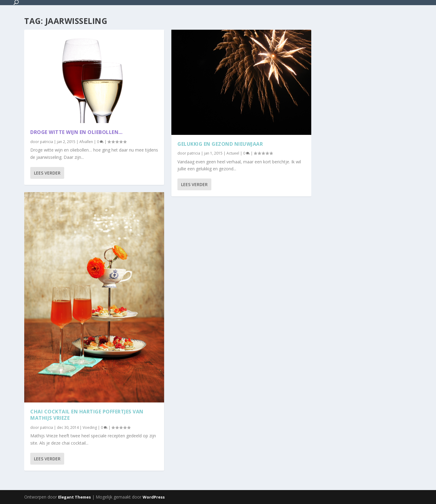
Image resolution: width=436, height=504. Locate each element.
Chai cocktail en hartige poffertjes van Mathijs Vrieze (87, 415)
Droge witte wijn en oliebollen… (76, 132)
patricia (46, 142)
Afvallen (86, 142)
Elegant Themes (74, 497)
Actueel (233, 153)
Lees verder (47, 173)
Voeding (90, 427)
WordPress (154, 497)
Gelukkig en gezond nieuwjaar (220, 144)
